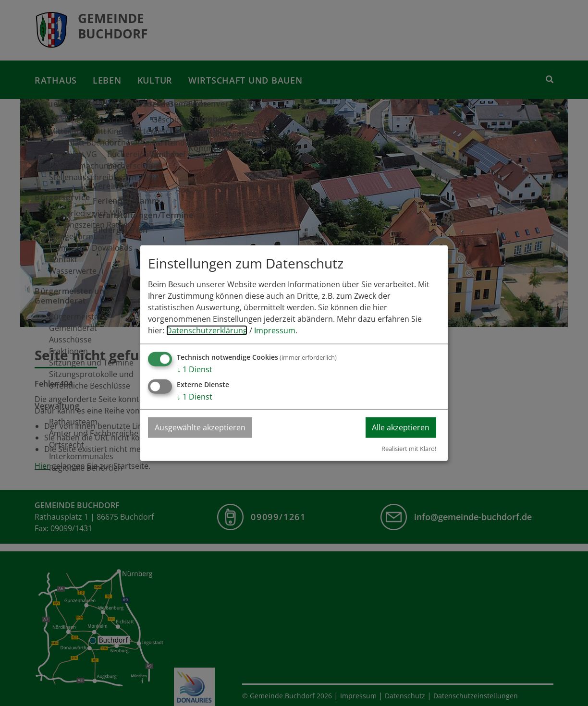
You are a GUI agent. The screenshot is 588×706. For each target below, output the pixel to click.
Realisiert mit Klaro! (409, 448)
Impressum (275, 330)
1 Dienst (195, 369)
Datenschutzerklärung (207, 330)
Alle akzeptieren (400, 427)
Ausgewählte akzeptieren (201, 427)
